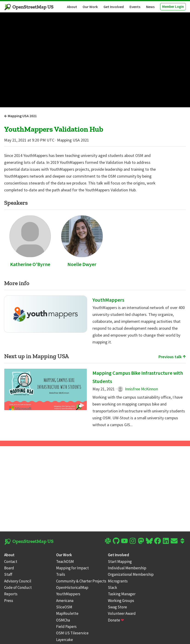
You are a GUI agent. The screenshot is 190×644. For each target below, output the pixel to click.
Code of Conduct (18, 587)
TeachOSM (65, 562)
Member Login (173, 7)
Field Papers (66, 627)
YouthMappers (108, 300)
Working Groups (121, 601)
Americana (65, 601)
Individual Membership (127, 568)
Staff (8, 574)
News (150, 7)
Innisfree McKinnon (138, 389)
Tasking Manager (122, 594)
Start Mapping (120, 562)
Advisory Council (18, 581)
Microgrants (118, 581)
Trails (61, 574)
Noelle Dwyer (82, 264)
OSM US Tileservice (72, 633)
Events (135, 7)
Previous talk (172, 357)
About (72, 7)
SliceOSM (64, 607)
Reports (11, 594)
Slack (112, 587)
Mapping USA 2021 (20, 116)
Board (9, 568)
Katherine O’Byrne (30, 264)
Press (9, 601)
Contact (11, 562)
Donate (116, 620)
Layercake (65, 640)
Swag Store (117, 607)
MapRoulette (67, 613)
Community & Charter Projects (81, 581)
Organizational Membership (131, 574)
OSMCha (63, 620)
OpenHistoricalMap (72, 587)
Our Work (90, 7)
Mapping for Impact (72, 568)
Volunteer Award (122, 613)
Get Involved (114, 7)
